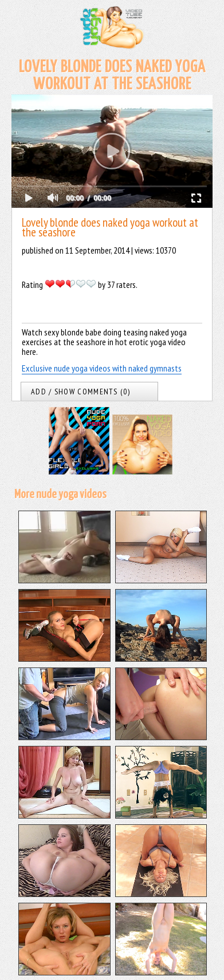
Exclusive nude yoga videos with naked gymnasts (102, 368)
